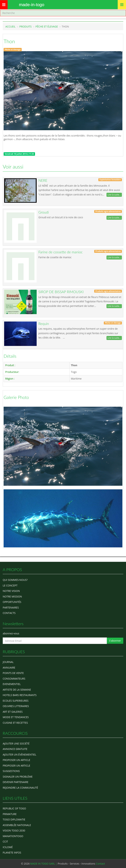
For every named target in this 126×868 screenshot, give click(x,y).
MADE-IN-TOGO (32, 5)
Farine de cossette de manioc (61, 252)
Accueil (10, 26)
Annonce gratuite (15, 749)
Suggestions (11, 771)
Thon (9, 41)
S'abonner (115, 641)
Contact (100, 864)
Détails (10, 356)
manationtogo (13, 836)
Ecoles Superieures (16, 701)
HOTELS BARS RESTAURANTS (20, 695)
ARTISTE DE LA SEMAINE (17, 690)
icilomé (8, 847)
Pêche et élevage (47, 26)
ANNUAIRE (9, 668)
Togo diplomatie (14, 819)
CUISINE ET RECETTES (15, 723)
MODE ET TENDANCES (16, 717)
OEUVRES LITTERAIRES (16, 706)
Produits (25, 26)
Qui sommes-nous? (15, 580)
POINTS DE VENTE (13, 673)
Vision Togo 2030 (14, 830)
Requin (44, 324)
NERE (43, 180)
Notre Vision (11, 591)
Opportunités (12, 602)
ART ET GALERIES (13, 712)
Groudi (44, 212)
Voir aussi (13, 167)
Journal (8, 662)
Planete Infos (12, 853)
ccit (5, 842)
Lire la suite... (114, 195)
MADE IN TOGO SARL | (44, 864)
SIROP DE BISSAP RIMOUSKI (61, 292)
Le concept (10, 585)
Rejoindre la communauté (20, 788)
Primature (10, 814)
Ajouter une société (16, 743)
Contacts (9, 613)
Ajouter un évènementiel (19, 755)
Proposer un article (16, 760)
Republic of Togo (14, 808)
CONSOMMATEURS (14, 679)
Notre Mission (12, 596)
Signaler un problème (18, 777)
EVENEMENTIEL (12, 684)
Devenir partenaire (16, 782)
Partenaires (11, 608)
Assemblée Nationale (17, 825)
